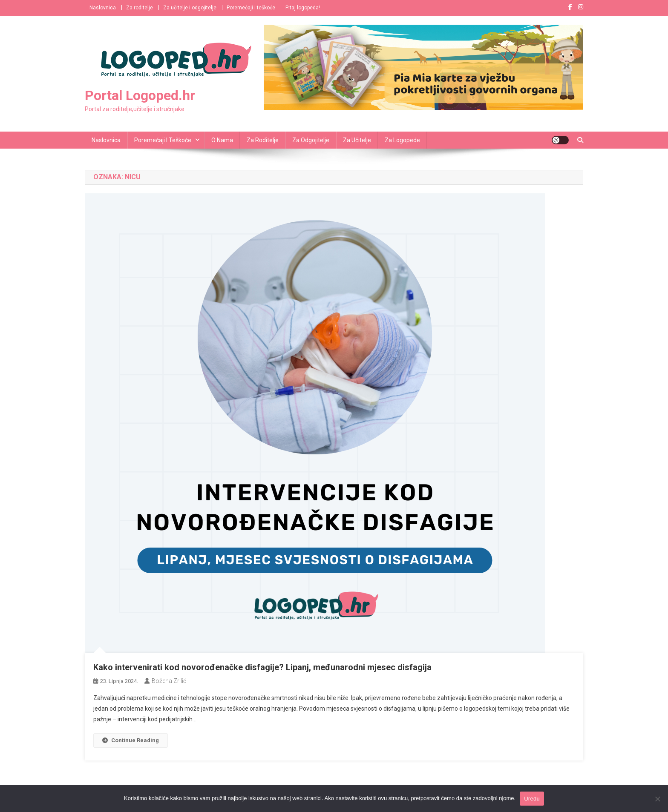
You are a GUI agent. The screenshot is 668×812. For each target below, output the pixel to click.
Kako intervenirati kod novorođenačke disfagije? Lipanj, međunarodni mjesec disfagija (262, 667)
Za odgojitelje (311, 140)
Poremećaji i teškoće (251, 8)
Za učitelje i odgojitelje (190, 8)
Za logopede (402, 140)
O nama (222, 140)
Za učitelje (357, 140)
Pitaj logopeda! (303, 8)
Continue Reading (131, 740)
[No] (657, 799)
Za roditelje (140, 8)
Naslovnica (103, 8)
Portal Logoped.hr (140, 95)
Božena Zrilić (169, 681)
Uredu (532, 799)
